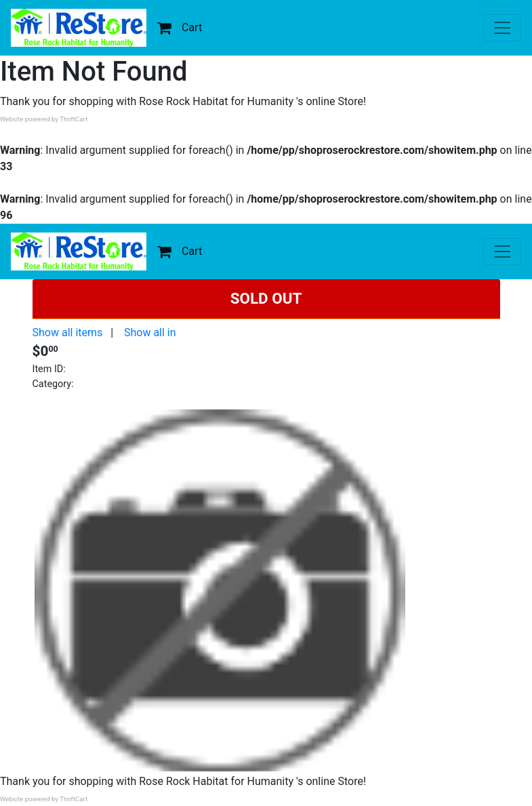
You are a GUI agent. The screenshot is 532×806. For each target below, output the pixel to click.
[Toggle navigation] (502, 28)
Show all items (68, 333)
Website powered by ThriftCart (44, 119)
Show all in (150, 333)
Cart (180, 27)
